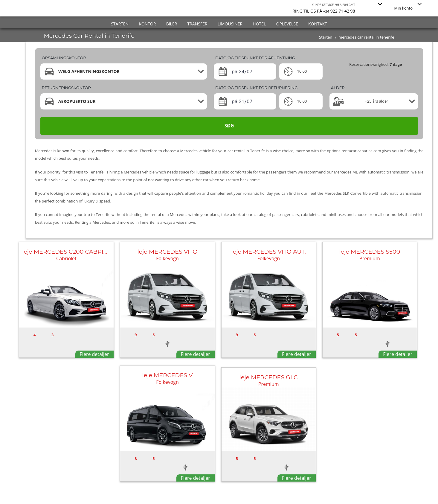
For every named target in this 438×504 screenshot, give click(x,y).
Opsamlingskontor (64, 58)
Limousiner (230, 24)
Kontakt (318, 24)
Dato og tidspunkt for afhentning (255, 58)
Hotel (259, 24)
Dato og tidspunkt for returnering (257, 88)
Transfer (197, 24)
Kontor (147, 24)
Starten (120, 24)
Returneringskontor (66, 88)
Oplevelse (287, 24)
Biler (172, 24)
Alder (338, 88)
